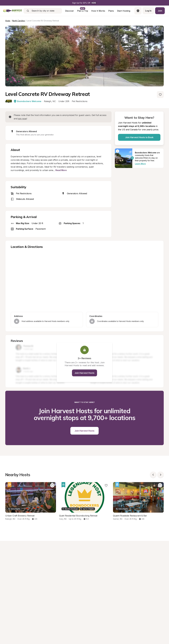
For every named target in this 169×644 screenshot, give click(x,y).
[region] (84, 281)
